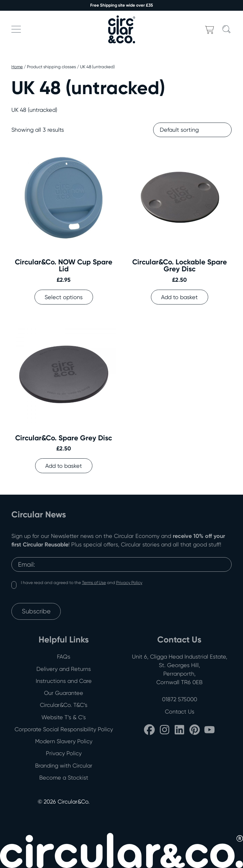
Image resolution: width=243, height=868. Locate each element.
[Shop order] (192, 130)
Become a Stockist (64, 778)
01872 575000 (180, 699)
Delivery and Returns (64, 669)
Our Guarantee (64, 693)
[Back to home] (121, 29)
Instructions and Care (64, 681)
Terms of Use (94, 582)
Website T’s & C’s (64, 717)
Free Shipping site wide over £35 (121, 5)
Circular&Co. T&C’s (64, 705)
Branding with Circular (64, 766)
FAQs (64, 657)
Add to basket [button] (179, 297)
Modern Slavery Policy (64, 741)
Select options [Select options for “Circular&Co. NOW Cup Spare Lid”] (64, 297)
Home (17, 67)
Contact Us (180, 711)
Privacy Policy (129, 582)
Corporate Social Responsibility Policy (64, 729)
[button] (16, 29)
